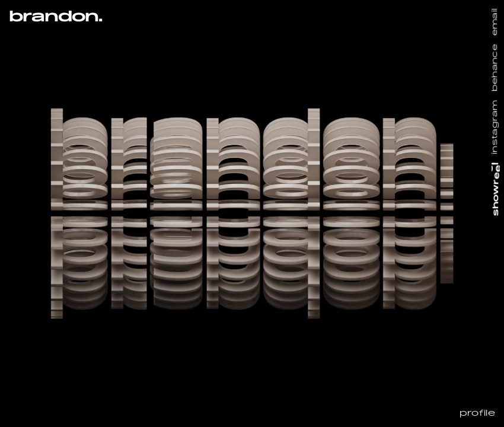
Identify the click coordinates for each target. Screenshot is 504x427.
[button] (55, 58)
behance (495, 68)
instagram (495, 127)
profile (477, 414)
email (495, 22)
